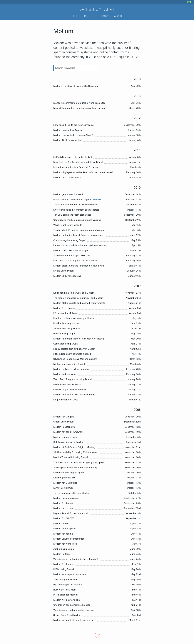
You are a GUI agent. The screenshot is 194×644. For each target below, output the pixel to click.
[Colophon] (97, 637)
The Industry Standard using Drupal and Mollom (78, 298)
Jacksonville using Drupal (67, 329)
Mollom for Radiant (63, 503)
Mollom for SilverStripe (65, 483)
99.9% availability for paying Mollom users (75, 452)
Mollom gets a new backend (68, 194)
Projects (89, 16)
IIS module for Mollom (65, 313)
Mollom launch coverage (66, 498)
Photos (105, 16)
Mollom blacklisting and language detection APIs (79, 266)
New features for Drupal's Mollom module (75, 261)
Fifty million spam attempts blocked (72, 354)
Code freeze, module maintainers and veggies (77, 220)
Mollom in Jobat (62, 554)
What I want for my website (68, 225)
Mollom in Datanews (64, 427)
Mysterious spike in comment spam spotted (76, 210)
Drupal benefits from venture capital (72, 200)
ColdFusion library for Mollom (69, 442)
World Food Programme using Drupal (73, 379)
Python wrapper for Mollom (68, 585)
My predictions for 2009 (66, 400)
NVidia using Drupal (64, 271)
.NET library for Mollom (65, 580)
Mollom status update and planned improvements (79, 303)
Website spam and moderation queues (73, 610)
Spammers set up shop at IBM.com (72, 256)
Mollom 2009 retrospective (67, 276)
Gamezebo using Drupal (66, 344)
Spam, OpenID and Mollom (67, 615)
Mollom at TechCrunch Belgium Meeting (74, 447)
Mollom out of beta (63, 508)
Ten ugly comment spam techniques (72, 215)
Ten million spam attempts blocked (72, 493)
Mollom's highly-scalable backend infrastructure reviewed (83, 172)
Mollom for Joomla (63, 534)
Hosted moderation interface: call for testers (76, 167)
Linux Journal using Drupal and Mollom (74, 293)
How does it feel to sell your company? (74, 125)
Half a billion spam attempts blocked (73, 157)
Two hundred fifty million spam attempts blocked (79, 230)
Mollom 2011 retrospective (67, 140)
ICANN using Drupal (64, 488)
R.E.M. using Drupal (64, 569)
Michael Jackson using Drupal (69, 364)
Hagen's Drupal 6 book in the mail (71, 513)
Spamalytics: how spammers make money (75, 467)
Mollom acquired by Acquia (68, 130)
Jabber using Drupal (64, 549)
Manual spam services (65, 437)
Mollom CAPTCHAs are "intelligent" (72, 251)
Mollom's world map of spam (69, 473)
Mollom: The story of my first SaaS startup (76, 86)
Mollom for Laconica (64, 308)
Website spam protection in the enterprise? (76, 559)
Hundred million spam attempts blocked (74, 318)
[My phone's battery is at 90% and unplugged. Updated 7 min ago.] (190, 2)
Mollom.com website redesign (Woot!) (73, 135)
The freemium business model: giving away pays (79, 462)
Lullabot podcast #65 (64, 478)
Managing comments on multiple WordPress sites (79, 103)
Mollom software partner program (71, 369)
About (118, 16)
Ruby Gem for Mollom (65, 590)
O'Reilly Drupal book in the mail (70, 390)
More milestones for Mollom (68, 384)
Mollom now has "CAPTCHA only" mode (74, 395)
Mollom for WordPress (65, 544)
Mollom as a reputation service (69, 574)
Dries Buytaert (97, 9)
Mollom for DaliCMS (64, 518)
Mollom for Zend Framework (68, 432)
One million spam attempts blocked (72, 605)
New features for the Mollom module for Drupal (78, 162)
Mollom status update (65, 529)
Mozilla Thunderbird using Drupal (71, 457)
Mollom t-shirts (61, 524)
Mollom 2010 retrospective (67, 178)
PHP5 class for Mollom (65, 595)
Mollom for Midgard (64, 417)
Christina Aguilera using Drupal (69, 240)
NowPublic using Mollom (66, 323)
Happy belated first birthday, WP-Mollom (74, 349)
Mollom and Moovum (64, 374)
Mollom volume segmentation (69, 539)
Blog (75, 16)
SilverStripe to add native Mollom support (75, 359)
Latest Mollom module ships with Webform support (80, 245)
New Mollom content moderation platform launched (80, 108)
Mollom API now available (67, 600)
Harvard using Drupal (64, 334)
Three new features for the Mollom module (76, 205)
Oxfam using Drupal (64, 422)
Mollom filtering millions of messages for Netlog (79, 339)
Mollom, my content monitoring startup (74, 620)
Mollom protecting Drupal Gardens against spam (79, 235)
